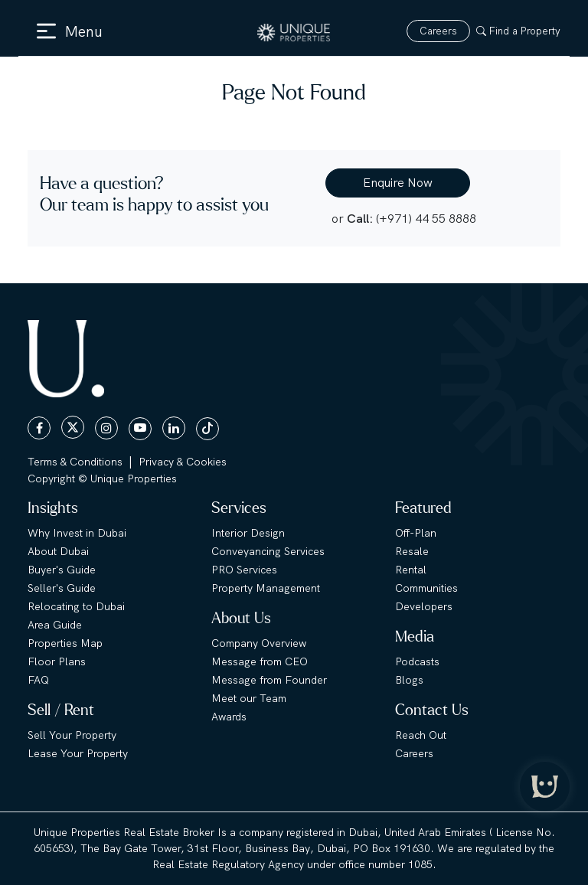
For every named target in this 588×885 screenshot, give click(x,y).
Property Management (266, 588)
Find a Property (518, 31)
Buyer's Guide (62, 570)
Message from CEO (260, 661)
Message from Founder (269, 680)
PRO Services (244, 570)
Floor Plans (57, 661)
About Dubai (58, 551)
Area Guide (55, 625)
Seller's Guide (62, 588)
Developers (424, 606)
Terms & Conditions (75, 462)
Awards (229, 717)
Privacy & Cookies (183, 462)
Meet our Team (249, 698)
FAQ (38, 680)
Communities (426, 588)
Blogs (409, 680)
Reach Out (421, 735)
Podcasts (417, 661)
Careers (438, 31)
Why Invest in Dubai (77, 533)
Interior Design (248, 533)
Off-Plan (416, 533)
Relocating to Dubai (76, 606)
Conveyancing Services (268, 551)
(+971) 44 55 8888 (426, 219)
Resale (412, 551)
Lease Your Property (78, 753)
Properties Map (65, 643)
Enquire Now (398, 183)
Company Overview (259, 643)
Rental (411, 570)
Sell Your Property (72, 735)
